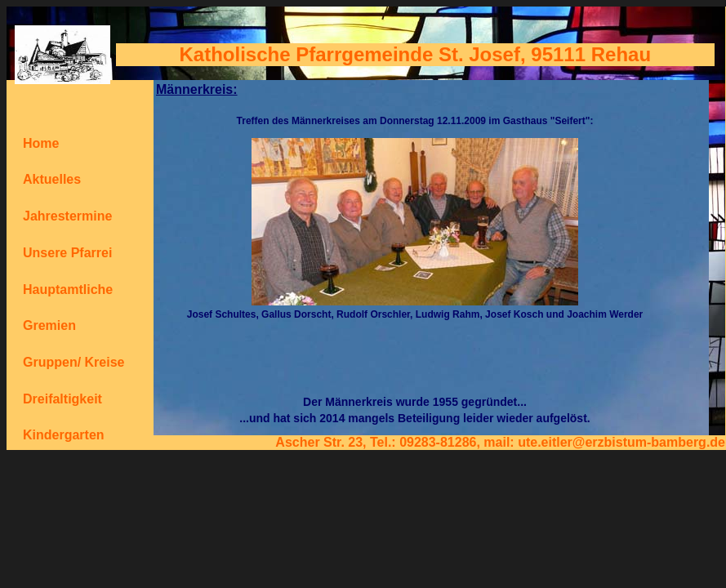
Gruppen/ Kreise (73, 362)
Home (41, 143)
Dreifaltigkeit (62, 399)
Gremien (49, 325)
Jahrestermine (67, 216)
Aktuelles (52, 179)
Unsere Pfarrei (67, 253)
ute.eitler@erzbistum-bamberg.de (621, 442)
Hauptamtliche (68, 290)
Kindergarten (64, 435)
